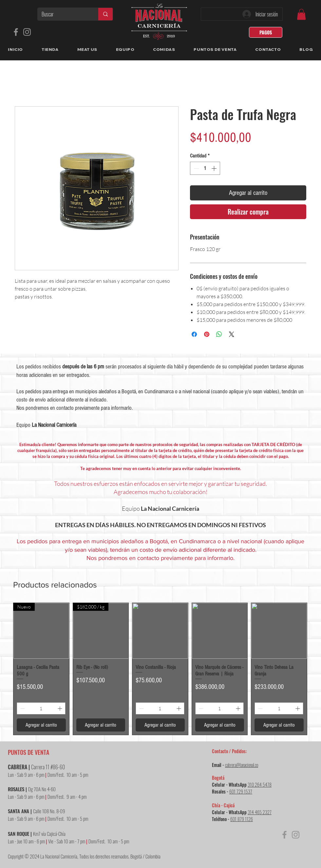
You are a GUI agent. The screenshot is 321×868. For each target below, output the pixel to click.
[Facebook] (16, 32)
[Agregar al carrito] (41, 725)
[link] (301, 14)
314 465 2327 (260, 812)
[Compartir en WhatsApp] (219, 334)
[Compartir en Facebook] (194, 334)
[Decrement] (196, 168)
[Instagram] (27, 32)
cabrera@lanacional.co (242, 765)
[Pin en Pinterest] (207, 334)
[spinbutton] (205, 168)
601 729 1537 (241, 791)
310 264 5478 (260, 785)
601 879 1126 (242, 819)
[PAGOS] (266, 32)
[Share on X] (232, 334)
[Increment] (215, 168)
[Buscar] (63, 14)
